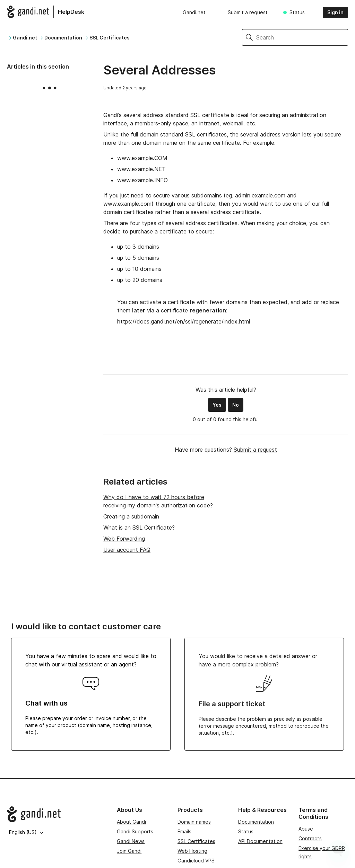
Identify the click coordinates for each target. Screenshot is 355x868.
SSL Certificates (110, 38)
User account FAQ (127, 550)
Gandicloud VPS (196, 861)
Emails (184, 831)
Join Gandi (129, 851)
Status (297, 12)
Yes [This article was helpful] (217, 405)
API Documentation (260, 841)
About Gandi (131, 822)
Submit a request (248, 12)
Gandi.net (194, 12)
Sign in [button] (335, 12)
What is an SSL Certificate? (139, 528)
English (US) (26, 832)
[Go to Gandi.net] (56, 814)
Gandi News (131, 841)
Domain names (194, 822)
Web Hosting (192, 851)
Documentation (63, 38)
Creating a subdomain (131, 516)
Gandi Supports (135, 831)
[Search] (302, 37)
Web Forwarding (124, 539)
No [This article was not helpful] (236, 405)
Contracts (310, 838)
